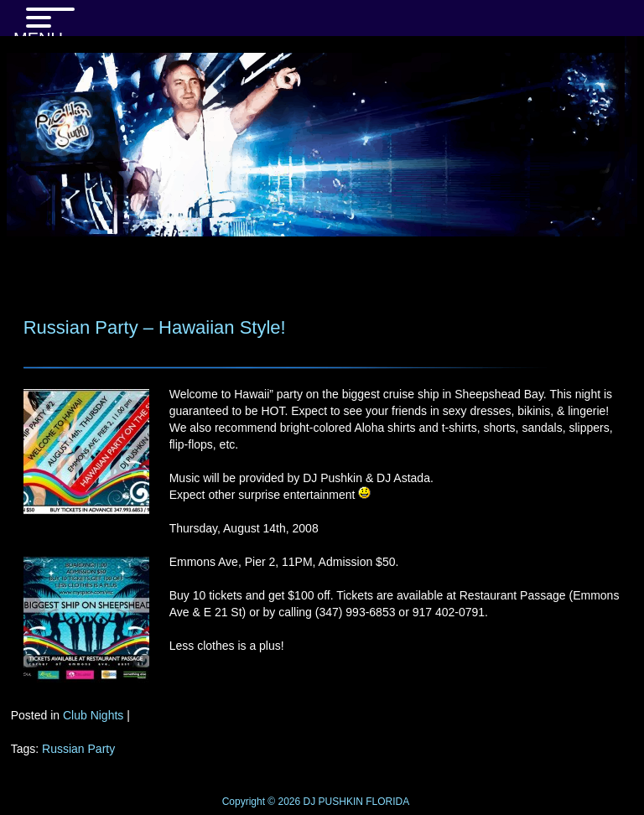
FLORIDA (387, 802)
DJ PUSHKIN (332, 802)
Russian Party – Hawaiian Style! (155, 327)
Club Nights (93, 715)
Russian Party (78, 749)
